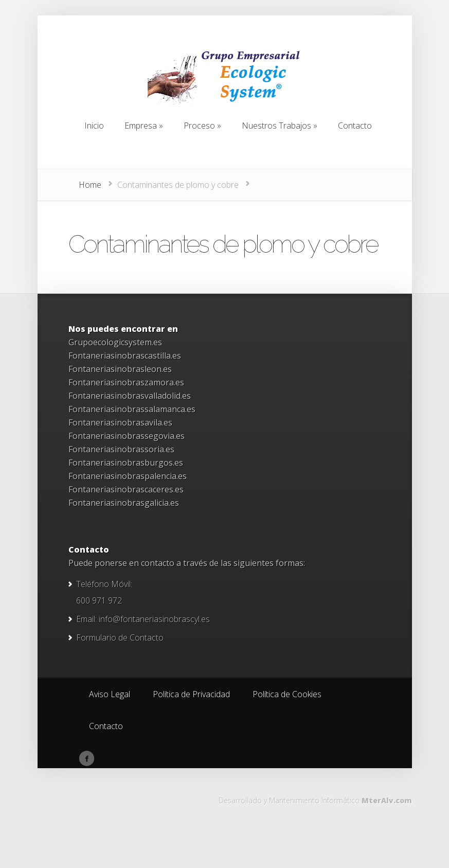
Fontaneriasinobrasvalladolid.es (130, 396)
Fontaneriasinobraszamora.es (126, 382)
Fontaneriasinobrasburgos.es (126, 463)
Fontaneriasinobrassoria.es (121, 449)
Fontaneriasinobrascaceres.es (126, 489)
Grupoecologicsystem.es (115, 342)
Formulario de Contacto (120, 637)
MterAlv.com (387, 800)
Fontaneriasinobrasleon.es (120, 369)
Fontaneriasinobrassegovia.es (127, 436)
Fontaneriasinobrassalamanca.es (132, 409)
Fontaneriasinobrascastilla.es (125, 356)
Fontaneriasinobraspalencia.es (128, 476)
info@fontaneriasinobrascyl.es (154, 619)
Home (90, 185)
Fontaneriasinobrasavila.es (120, 422)
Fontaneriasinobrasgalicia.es (124, 503)
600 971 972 (99, 600)
